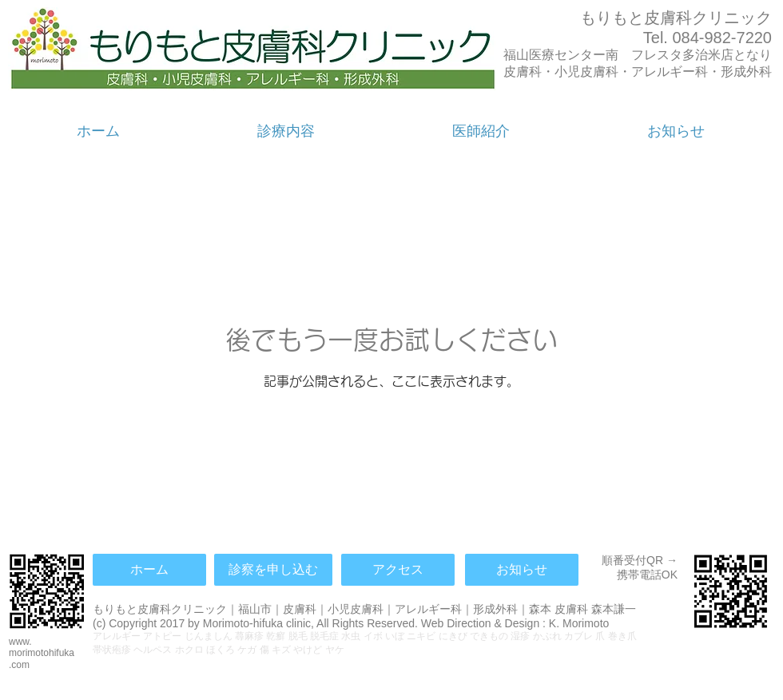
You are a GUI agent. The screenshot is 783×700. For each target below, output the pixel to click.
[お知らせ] (522, 570)
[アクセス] (398, 570)
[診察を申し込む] (273, 570)
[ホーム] (149, 570)
